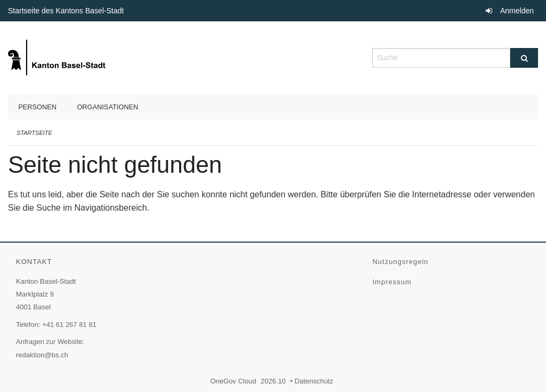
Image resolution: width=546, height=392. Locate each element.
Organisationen (107, 107)
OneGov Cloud (234, 381)
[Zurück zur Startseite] (58, 57)
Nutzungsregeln (402, 262)
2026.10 (273, 381)
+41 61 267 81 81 (69, 325)
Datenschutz (315, 381)
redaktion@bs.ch (42, 355)
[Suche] (524, 58)
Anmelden (517, 11)
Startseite (34, 133)
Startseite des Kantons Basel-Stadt (67, 11)
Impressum (393, 282)
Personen (37, 107)
